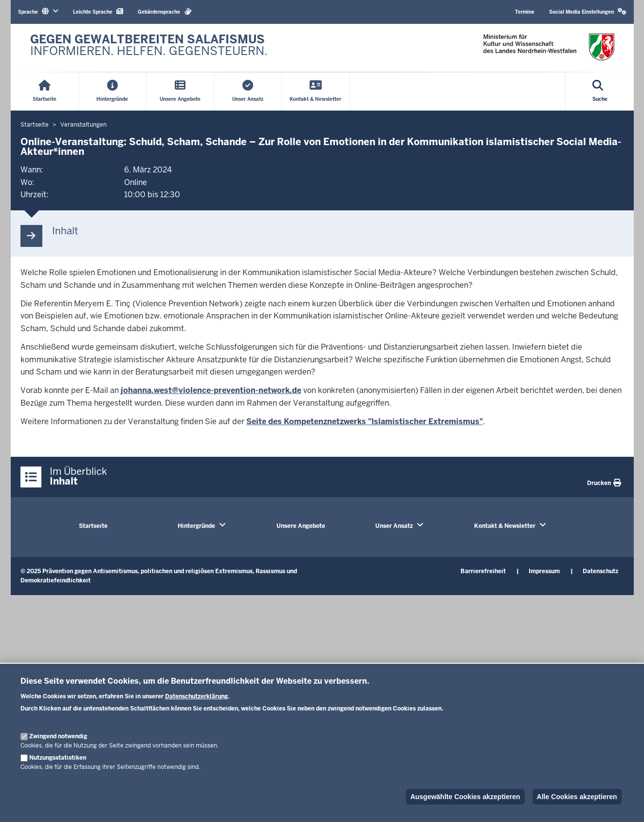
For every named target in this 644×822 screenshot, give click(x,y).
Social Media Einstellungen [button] (588, 11)
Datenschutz (600, 571)
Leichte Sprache (98, 11)
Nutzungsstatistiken (58, 758)
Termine (525, 12)
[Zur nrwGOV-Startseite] (149, 48)
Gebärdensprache (165, 11)
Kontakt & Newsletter (505, 526)
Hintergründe (196, 526)
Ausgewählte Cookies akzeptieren (465, 797)
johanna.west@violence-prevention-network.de (211, 390)
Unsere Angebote (301, 526)
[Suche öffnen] (600, 92)
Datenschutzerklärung (196, 696)
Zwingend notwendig (58, 736)
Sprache (38, 11)
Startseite (93, 526)
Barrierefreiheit (483, 571)
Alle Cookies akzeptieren (577, 797)
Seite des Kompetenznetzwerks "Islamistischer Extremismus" (365, 421)
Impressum (544, 571)
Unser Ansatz (394, 526)
